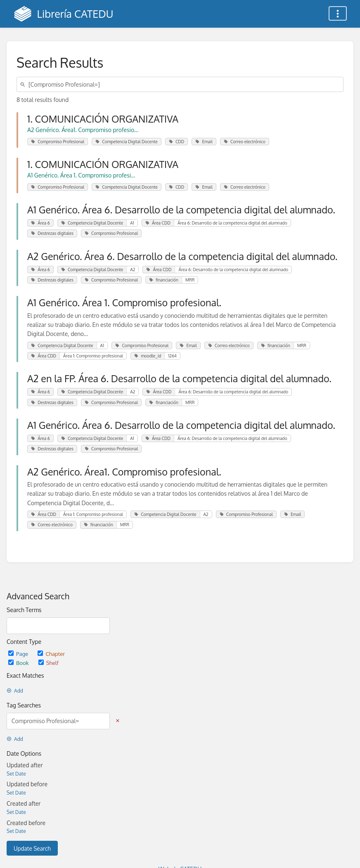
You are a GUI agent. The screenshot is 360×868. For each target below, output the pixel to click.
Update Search (32, 848)
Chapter (51, 654)
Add (15, 691)
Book (19, 663)
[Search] (24, 84)
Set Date (16, 774)
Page (19, 654)
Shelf (49, 663)
